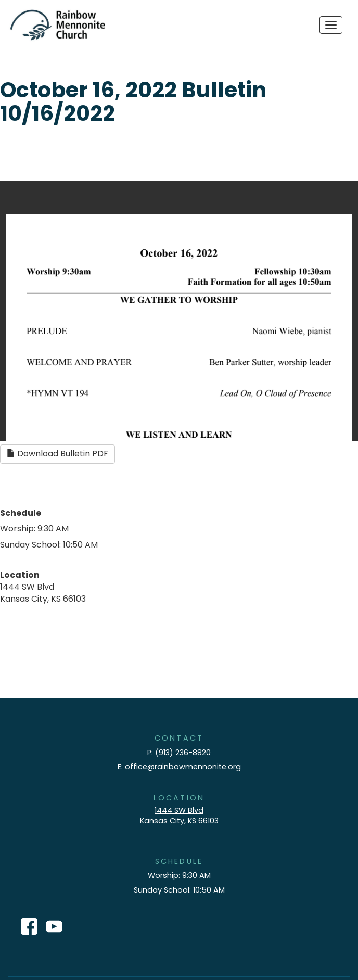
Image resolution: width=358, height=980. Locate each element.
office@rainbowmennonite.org (183, 767)
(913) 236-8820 (183, 753)
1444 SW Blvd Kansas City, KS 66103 (179, 816)
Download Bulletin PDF (57, 454)
